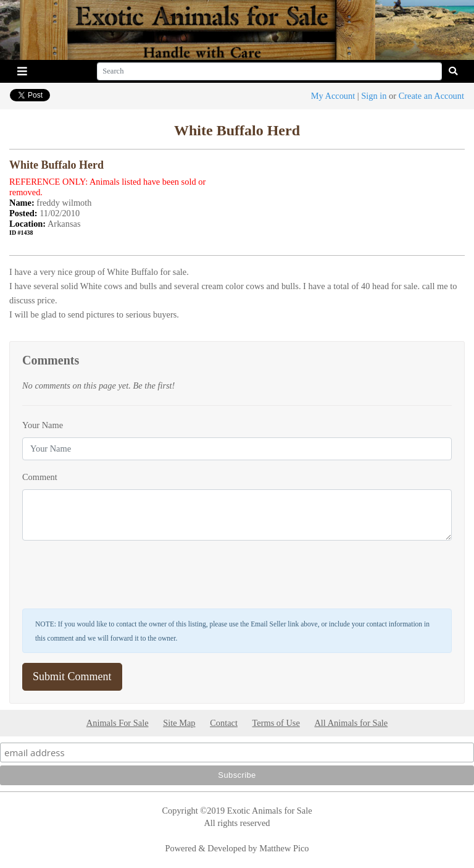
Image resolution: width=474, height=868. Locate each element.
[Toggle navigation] (22, 71)
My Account (333, 96)
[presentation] (116, 575)
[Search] (269, 71)
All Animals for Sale (351, 723)
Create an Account (431, 96)
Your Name (43, 425)
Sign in (374, 96)
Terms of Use (276, 723)
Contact (224, 723)
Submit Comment (72, 676)
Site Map (179, 723)
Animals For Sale (118, 723)
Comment (40, 477)
